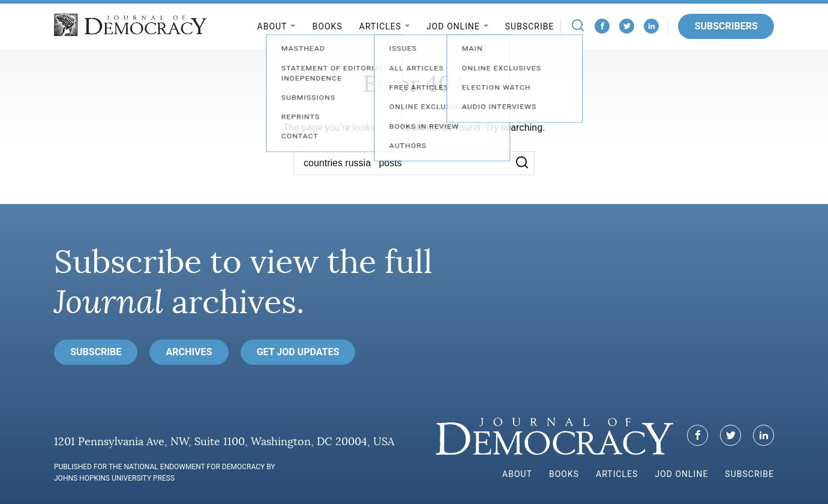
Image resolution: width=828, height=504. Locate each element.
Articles (380, 26)
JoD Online (453, 26)
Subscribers (726, 26)
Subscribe (530, 26)
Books (327, 26)
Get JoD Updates (298, 352)
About (272, 26)
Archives (189, 352)
